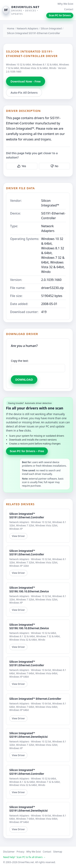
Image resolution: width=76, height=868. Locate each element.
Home (11, 28)
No (54, 166)
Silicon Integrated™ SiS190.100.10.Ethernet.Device (29, 589)
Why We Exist (65, 4)
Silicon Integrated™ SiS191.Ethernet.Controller (27, 515)
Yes (22, 166)
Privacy (20, 852)
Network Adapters (28, 28)
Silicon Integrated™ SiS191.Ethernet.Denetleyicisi (28, 735)
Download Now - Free (26, 81)
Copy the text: (20, 361)
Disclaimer (9, 852)
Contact (69, 9)
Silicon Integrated (51, 28)
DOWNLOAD (24, 380)
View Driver (18, 536)
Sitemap (58, 852)
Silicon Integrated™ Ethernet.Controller (35, 699)
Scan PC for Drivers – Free (27, 451)
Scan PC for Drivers (60, 15)
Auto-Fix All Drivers (24, 93)
